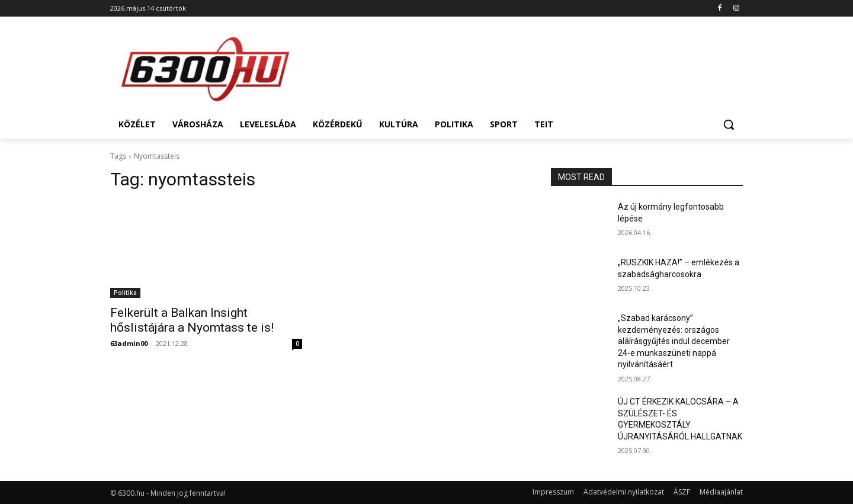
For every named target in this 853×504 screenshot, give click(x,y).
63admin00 (129, 343)
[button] (729, 124)
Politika (125, 293)
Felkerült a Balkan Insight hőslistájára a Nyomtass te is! (192, 320)
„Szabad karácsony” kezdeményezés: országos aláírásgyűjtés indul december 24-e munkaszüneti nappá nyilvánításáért (674, 341)
